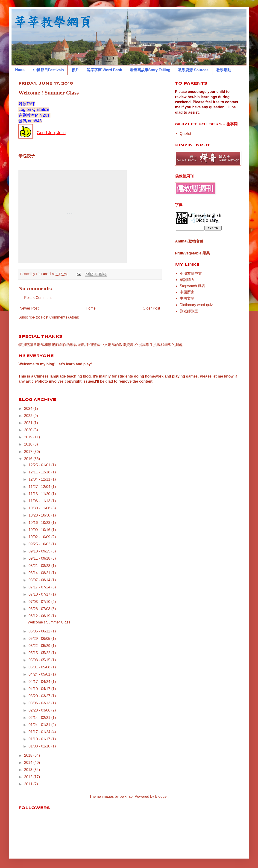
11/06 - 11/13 (40, 501)
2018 (29, 444)
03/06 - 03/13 (40, 703)
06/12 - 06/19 (40, 616)
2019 (29, 437)
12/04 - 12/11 (40, 479)
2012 (29, 777)
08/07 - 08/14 (40, 580)
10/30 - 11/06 (40, 508)
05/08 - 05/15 (40, 660)
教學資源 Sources (193, 70)
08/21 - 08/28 (40, 566)
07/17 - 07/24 (40, 587)
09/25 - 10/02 (40, 544)
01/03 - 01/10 (40, 746)
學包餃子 (27, 156)
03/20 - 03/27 (40, 696)
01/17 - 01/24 (40, 732)
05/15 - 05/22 (40, 653)
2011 (29, 784)
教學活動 (224, 70)
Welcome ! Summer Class (49, 622)
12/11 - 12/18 (40, 472)
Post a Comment (38, 298)
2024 (29, 409)
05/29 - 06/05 (40, 639)
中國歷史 (187, 292)
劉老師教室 (189, 311)
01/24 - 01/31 (40, 725)
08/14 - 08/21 (40, 573)
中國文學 (187, 298)
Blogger (161, 796)
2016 (29, 459)
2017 (29, 452)
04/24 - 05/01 (40, 674)
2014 (29, 763)
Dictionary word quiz (196, 305)
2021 (29, 423)
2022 (29, 416)
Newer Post (29, 308)
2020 (29, 430)
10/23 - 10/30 (40, 515)
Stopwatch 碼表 (192, 286)
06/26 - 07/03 (40, 609)
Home (20, 70)
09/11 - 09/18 (40, 558)
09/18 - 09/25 (40, 551)
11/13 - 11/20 (40, 494)
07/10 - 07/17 (40, 594)
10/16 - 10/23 (40, 523)
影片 (75, 70)
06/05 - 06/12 (40, 631)
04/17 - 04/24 (40, 682)
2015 (29, 755)
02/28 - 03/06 (40, 710)
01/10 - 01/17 (40, 739)
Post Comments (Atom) (60, 317)
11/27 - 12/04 (40, 487)
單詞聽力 (187, 280)
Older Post (151, 308)
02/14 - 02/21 (40, 718)
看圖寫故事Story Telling (150, 70)
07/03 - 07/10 (40, 602)
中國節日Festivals (48, 70)
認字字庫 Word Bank (104, 70)
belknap (126, 796)
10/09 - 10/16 (40, 530)
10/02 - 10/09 (40, 537)
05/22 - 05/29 (40, 646)
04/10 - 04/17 (40, 689)
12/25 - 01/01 (40, 465)
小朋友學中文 (191, 273)
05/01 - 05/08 (40, 667)
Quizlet (185, 134)
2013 (29, 770)
